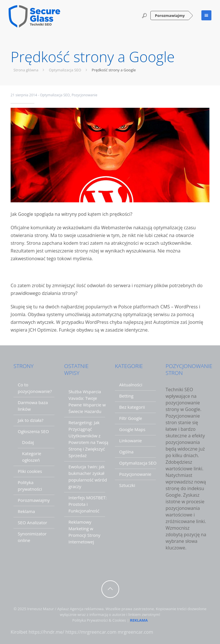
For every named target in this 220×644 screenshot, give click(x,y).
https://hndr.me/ (46, 632)
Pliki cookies (30, 471)
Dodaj (28, 442)
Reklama (26, 511)
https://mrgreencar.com (91, 632)
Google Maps (132, 429)
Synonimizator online (32, 537)
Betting (126, 396)
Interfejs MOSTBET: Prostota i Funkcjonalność (88, 504)
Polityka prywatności (30, 486)
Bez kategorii (132, 407)
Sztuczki (127, 485)
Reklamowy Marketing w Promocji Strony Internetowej (84, 532)
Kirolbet (19, 632)
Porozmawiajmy (170, 15)
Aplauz (63, 609)
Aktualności (131, 385)
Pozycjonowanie (85, 95)
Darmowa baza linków (33, 406)
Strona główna (30, 70)
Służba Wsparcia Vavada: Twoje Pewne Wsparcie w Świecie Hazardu (87, 401)
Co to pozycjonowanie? (35, 388)
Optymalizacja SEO (69, 70)
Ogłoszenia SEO (33, 431)
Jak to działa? (31, 420)
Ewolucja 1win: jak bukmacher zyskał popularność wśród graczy (88, 476)
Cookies (119, 620)
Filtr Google (131, 418)
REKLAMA (139, 620)
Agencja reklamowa (87, 609)
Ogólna (126, 452)
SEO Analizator (33, 522)
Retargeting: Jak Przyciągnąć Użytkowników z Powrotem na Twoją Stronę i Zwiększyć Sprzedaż (88, 439)
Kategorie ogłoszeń (32, 457)
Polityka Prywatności (90, 620)
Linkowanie (130, 441)
